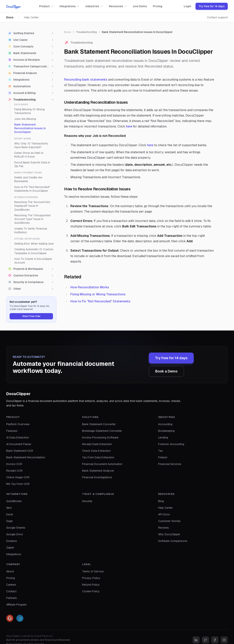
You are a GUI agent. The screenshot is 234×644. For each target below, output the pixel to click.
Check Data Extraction (96, 451)
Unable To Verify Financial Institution (31, 230)
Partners (12, 598)
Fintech (163, 457)
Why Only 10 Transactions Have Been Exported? (31, 145)
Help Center (31, 17)
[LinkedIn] (196, 640)
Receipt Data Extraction (97, 444)
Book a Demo (166, 371)
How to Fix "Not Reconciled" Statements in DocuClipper (32, 189)
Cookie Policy (91, 591)
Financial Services (170, 464)
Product (46, 6)
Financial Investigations (97, 477)
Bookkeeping (166, 431)
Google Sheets (16, 528)
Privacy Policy (91, 578)
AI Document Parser (19, 444)
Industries (94, 6)
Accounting (165, 424)
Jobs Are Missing (25, 119)
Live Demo (140, 6)
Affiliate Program (16, 605)
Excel (10, 514)
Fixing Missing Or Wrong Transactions (29, 111)
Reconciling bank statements (86, 80)
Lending (163, 437)
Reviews (164, 528)
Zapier (10, 548)
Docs (10, 17)
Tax (160, 451)
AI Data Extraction (18, 437)
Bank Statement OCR (20, 451)
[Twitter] (205, 640)
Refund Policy (91, 585)
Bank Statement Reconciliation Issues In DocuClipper (30, 128)
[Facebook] (215, 640)
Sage (9, 521)
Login (187, 6)
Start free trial (31, 316)
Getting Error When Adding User (34, 244)
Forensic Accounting (171, 444)
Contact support (217, 17)
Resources (118, 6)
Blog (161, 501)
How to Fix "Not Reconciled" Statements (100, 301)
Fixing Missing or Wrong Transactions (98, 294)
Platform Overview (18, 424)
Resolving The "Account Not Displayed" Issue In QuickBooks (32, 206)
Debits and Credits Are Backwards (28, 179)
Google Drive (15, 534)
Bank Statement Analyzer (98, 471)
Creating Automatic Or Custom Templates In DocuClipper (34, 251)
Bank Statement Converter (99, 424)
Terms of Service (93, 571)
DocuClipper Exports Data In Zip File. (32, 164)
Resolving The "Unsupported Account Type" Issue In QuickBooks (32, 219)
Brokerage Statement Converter (102, 431)
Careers (11, 585)
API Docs (164, 514)
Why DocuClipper (169, 534)
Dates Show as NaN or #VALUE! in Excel (29, 155)
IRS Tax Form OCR (18, 484)
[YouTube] (224, 640)
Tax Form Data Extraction (98, 457)
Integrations (69, 6)
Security (87, 501)
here (129, 126)
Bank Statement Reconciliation (26, 457)
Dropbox (12, 541)
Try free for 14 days (212, 6)
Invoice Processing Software (100, 437)
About (10, 571)
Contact (11, 591)
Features (12, 431)
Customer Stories (169, 521)
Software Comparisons (173, 541)
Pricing (158, 6)
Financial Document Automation (102, 464)
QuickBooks (14, 501)
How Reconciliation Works (90, 287)
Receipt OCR (14, 471)
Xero (9, 508)
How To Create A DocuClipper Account (33, 261)
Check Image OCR (18, 477)
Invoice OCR (14, 464)
